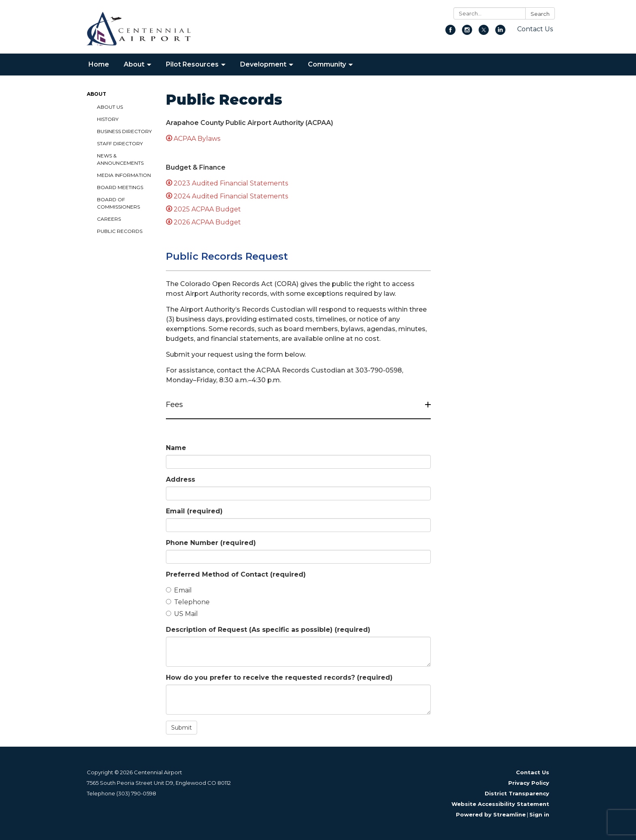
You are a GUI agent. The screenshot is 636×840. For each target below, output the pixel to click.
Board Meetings (120, 187)
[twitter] (484, 33)
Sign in (539, 814)
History (108, 119)
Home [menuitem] (99, 64)
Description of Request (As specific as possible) (268, 630)
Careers (109, 219)
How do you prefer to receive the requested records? (279, 677)
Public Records (120, 231)
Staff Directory (120, 143)
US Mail (182, 614)
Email (194, 511)
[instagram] (467, 33)
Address (180, 479)
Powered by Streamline (491, 814)
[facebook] (450, 33)
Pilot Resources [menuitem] (192, 64)
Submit (182, 728)
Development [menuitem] (263, 64)
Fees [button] (175, 405)
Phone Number (211, 543)
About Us (110, 107)
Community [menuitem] (327, 64)
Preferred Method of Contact (236, 574)
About (97, 94)
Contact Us (535, 29)
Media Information (124, 175)
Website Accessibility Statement (500, 804)
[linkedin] (500, 33)
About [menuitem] (134, 64)
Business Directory (124, 131)
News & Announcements (120, 159)
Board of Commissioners (118, 203)
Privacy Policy (529, 783)
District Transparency (517, 793)
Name (176, 448)
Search (540, 14)
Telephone (188, 602)
